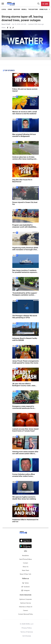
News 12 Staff (6, 24)
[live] (45, 4)
